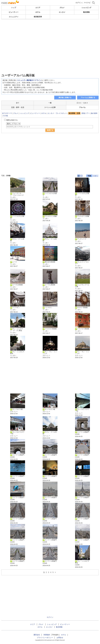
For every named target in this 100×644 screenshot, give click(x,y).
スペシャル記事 (50, 107)
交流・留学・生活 (18, 107)
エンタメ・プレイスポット (57, 113)
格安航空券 (38, 17)
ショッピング (86, 8)
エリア (38, 8)
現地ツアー (86, 113)
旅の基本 (94, 113)
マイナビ (87, 3)
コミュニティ (14, 17)
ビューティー (14, 12)
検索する (50, 130)
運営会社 (37, 635)
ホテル (38, 12)
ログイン (79, 3)
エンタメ (62, 12)
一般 (50, 103)
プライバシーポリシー (45, 638)
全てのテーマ (7, 113)
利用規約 (47, 635)
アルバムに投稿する (88, 98)
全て (18, 103)
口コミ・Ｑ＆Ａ (82, 103)
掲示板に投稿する (65, 98)
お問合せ (60, 638)
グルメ (62, 8)
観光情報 (86, 12)
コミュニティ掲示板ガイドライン (29, 80)
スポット (96, 176)
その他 (5, 116)
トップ (14, 8)
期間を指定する (12, 120)
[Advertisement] (50, 27)
